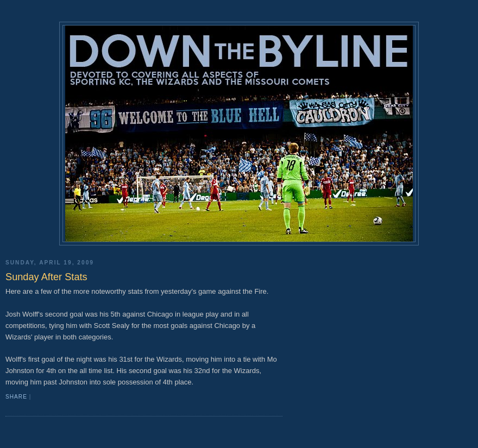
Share (16, 397)
